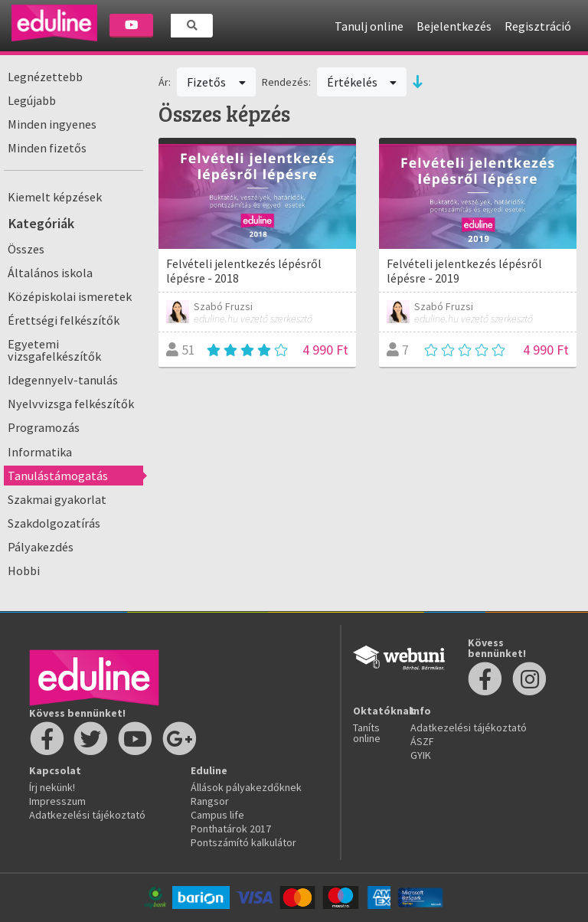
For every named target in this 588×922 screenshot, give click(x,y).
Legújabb (32, 100)
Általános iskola (50, 273)
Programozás (44, 427)
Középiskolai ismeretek (70, 296)
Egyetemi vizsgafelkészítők (54, 350)
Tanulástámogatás (58, 476)
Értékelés (362, 82)
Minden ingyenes (52, 124)
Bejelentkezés (454, 26)
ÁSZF (422, 741)
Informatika (40, 452)
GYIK (421, 755)
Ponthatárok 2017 (231, 829)
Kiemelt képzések (55, 197)
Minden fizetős (47, 148)
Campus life (217, 815)
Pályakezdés (41, 547)
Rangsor (210, 801)
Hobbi (24, 571)
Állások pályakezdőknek (246, 787)
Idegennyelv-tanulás (63, 380)
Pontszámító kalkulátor (243, 842)
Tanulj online (369, 26)
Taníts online (367, 733)
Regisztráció (538, 26)
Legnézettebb (45, 77)
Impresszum (57, 801)
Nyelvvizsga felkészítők (71, 404)
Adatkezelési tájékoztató (87, 815)
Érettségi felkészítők (64, 320)
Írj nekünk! (52, 787)
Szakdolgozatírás (54, 523)
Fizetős (216, 82)
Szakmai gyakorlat (57, 499)
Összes (26, 249)
